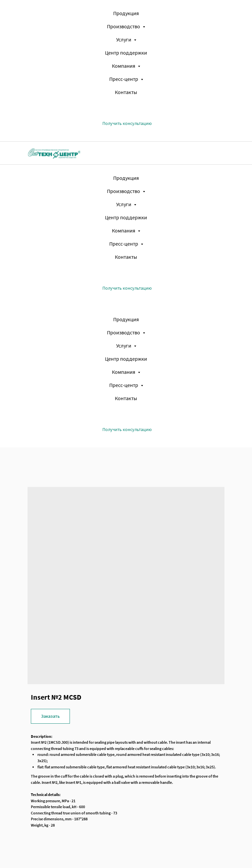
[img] (54, 153)
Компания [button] (124, 66)
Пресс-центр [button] (124, 79)
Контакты (126, 92)
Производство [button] (124, 26)
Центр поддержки (126, 53)
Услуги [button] (124, 39)
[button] (127, 123)
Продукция (126, 13)
